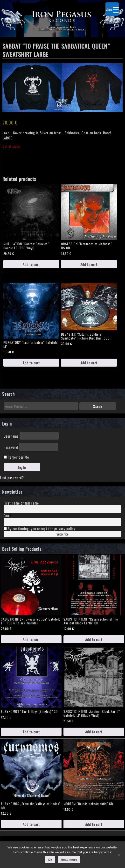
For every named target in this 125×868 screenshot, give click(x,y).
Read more (69, 860)
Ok (50, 860)
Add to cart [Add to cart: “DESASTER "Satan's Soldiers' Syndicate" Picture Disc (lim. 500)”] (89, 363)
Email (8, 516)
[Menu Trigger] (112, 9)
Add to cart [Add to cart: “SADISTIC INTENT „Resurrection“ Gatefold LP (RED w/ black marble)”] (31, 639)
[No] (119, 855)
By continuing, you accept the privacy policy (39, 528)
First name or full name (21, 503)
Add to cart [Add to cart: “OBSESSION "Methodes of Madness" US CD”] (89, 264)
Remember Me (16, 457)
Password (11, 447)
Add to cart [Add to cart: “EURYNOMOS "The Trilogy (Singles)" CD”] (31, 732)
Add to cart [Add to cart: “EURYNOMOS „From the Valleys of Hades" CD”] (31, 824)
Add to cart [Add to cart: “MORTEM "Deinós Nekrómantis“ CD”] (94, 824)
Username (11, 436)
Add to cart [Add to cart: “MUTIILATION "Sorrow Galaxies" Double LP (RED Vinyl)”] (31, 264)
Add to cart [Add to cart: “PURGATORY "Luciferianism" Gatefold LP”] (31, 363)
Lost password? (12, 477)
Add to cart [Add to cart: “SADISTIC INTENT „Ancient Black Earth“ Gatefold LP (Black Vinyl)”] (94, 732)
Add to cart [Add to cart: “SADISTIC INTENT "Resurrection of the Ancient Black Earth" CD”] (94, 639)
